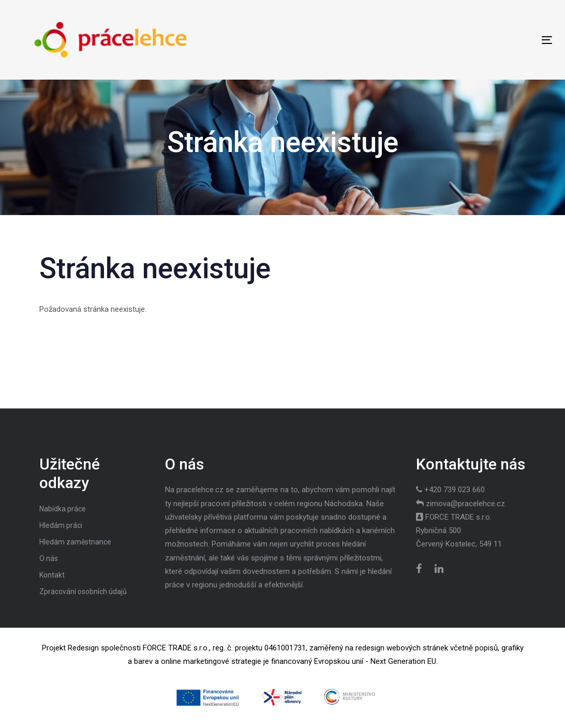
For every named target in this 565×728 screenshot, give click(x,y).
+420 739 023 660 (455, 490)
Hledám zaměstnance (75, 542)
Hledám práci (61, 525)
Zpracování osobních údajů (83, 591)
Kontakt (52, 575)
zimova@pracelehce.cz (465, 504)
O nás (49, 558)
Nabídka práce (63, 509)
